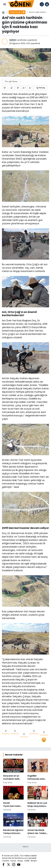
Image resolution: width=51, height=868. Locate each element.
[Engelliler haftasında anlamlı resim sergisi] (38, 771)
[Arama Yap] (42, 4)
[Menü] (5, 4)
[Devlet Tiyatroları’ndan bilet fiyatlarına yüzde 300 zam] (13, 798)
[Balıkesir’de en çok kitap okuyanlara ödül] (38, 798)
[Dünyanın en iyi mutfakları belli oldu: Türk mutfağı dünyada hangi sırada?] (13, 771)
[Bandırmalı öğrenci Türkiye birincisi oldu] (13, 826)
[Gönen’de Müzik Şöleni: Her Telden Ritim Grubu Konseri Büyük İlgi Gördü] (38, 826)
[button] (47, 4)
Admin (13, 40)
